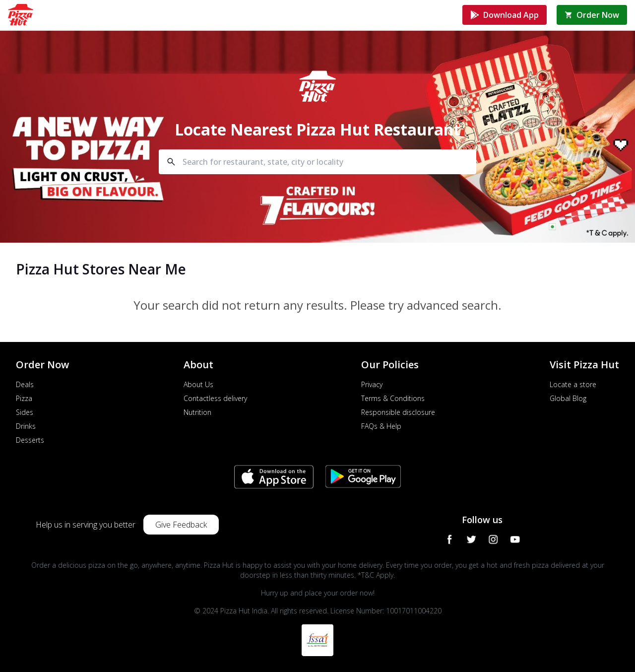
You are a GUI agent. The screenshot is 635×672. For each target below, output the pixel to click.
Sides (25, 412)
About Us (198, 384)
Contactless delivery (215, 398)
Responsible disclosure (398, 412)
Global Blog (568, 398)
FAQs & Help (381, 426)
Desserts (30, 440)
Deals (25, 384)
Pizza (24, 398)
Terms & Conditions (393, 398)
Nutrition (197, 412)
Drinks (26, 426)
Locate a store (573, 384)
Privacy (372, 384)
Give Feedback (181, 525)
